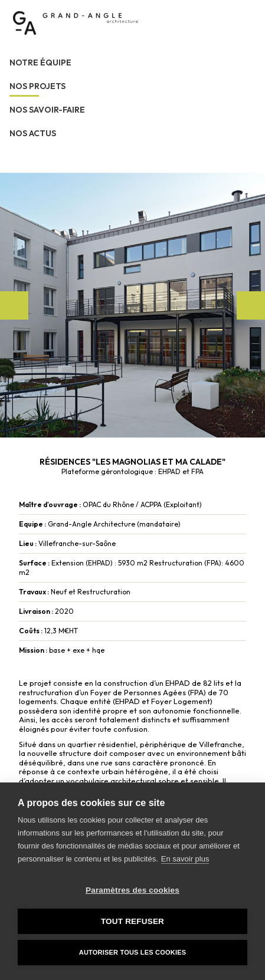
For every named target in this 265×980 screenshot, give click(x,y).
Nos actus (33, 133)
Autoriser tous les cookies (132, 952)
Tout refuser (132, 921)
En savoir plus (185, 859)
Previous (14, 305)
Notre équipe (40, 63)
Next (251, 305)
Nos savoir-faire (47, 110)
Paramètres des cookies (132, 890)
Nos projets (37, 86)
